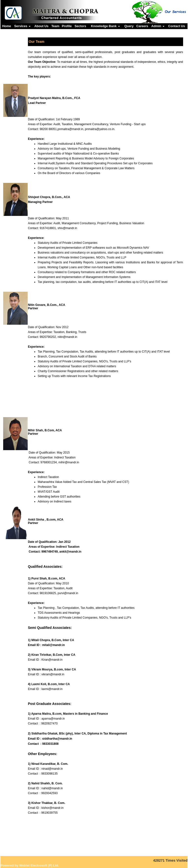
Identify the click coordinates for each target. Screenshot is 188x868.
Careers (142, 26)
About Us (41, 26)
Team (55, 26)
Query (129, 26)
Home (7, 26)
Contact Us (177, 26)
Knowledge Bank (105, 26)
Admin (158, 26)
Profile (67, 26)
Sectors (80, 26)
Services (22, 26)
